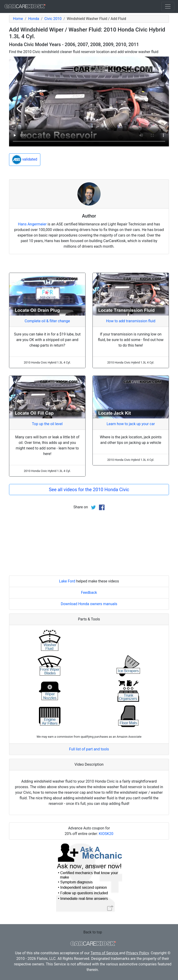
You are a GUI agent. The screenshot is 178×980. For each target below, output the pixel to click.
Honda (34, 19)
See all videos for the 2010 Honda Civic (89, 490)
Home (18, 19)
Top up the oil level (47, 424)
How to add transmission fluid (131, 321)
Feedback (89, 593)
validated (25, 160)
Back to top (93, 932)
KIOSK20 (106, 834)
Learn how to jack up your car (131, 424)
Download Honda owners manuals (89, 604)
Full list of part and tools (89, 749)
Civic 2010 (53, 19)
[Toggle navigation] (168, 6)
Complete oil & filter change (47, 321)
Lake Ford (67, 581)
